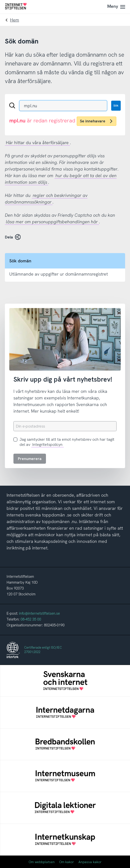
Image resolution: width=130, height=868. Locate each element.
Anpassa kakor (90, 862)
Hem (15, 20)
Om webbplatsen (42, 862)
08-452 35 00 (31, 619)
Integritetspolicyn (47, 445)
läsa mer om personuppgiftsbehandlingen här (52, 222)
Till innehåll (0, 0)
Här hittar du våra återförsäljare (37, 143)
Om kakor (67, 862)
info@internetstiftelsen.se (39, 613)
